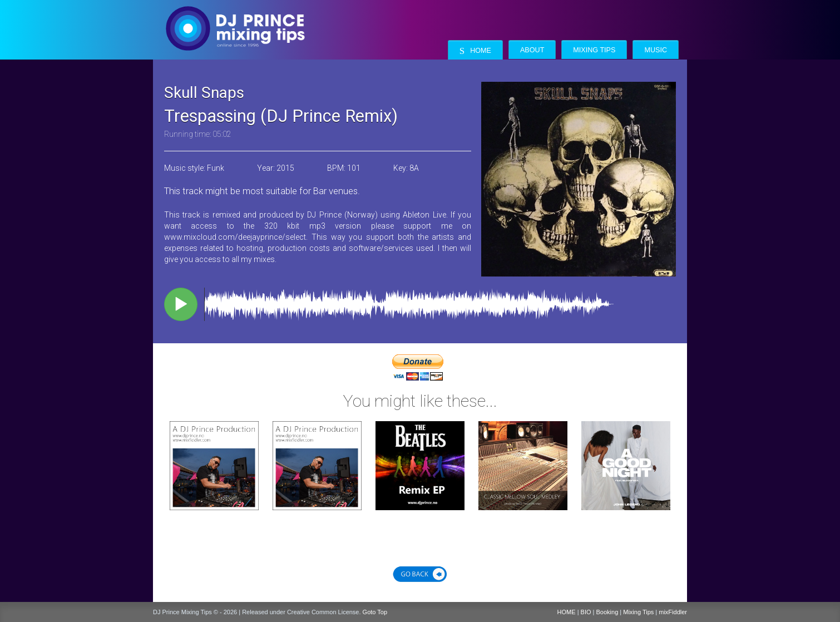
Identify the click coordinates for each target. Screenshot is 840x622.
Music (656, 50)
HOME (567, 612)
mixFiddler (673, 612)
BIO (586, 612)
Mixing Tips (594, 50)
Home (475, 51)
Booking (607, 612)
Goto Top (375, 612)
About (532, 50)
